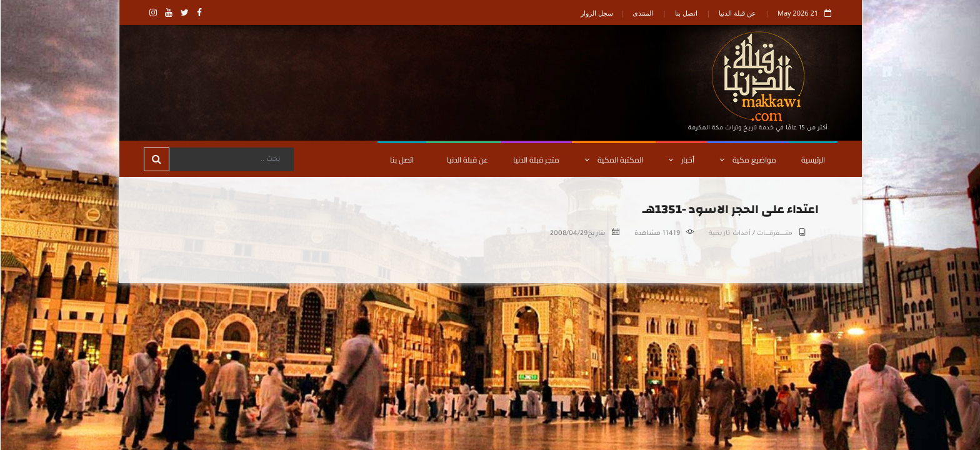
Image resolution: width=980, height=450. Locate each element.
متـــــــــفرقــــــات (774, 234)
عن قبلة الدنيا (737, 13)
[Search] (231, 159)
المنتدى (642, 13)
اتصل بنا (686, 13)
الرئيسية (812, 160)
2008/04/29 (568, 234)
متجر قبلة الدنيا (536, 160)
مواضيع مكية (747, 160)
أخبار (681, 160)
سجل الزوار (596, 13)
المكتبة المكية (613, 160)
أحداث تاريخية (729, 234)
